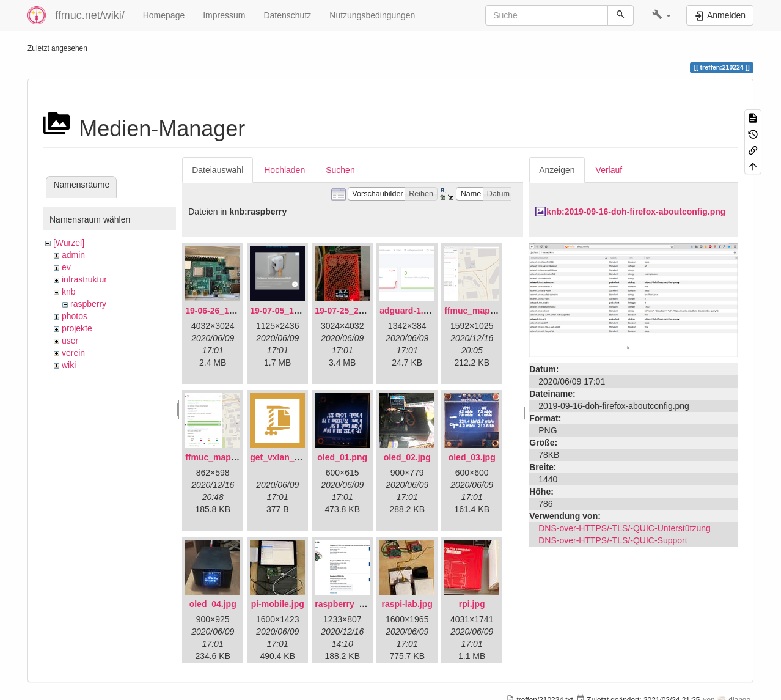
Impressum (224, 15)
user (70, 341)
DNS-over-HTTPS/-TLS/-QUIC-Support (613, 540)
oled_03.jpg (472, 457)
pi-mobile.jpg (278, 604)
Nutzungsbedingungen (372, 15)
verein (73, 353)
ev (66, 267)
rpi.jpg (472, 604)
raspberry (88, 304)
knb (69, 292)
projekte (77, 328)
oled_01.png (342, 457)
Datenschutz (287, 15)
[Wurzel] (69, 243)
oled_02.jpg (407, 457)
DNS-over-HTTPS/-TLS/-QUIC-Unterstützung (625, 528)
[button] (662, 15)
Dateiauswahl (218, 170)
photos (75, 316)
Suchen (340, 170)
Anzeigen (557, 170)
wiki (69, 365)
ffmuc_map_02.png (224, 457)
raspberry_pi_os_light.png (369, 604)
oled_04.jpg (213, 604)
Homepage (164, 15)
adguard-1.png (409, 311)
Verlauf (609, 170)
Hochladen (284, 170)
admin (73, 255)
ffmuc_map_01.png (483, 311)
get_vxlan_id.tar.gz (288, 457)
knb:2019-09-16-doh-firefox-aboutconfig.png (636, 212)
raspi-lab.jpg (407, 604)
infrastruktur (84, 279)
